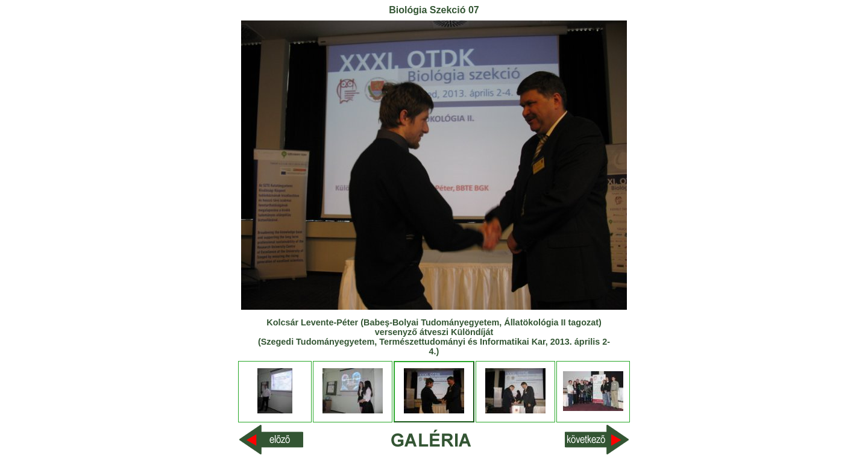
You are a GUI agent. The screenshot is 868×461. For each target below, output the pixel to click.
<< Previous (259, 440)
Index (434, 439)
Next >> (616, 440)
